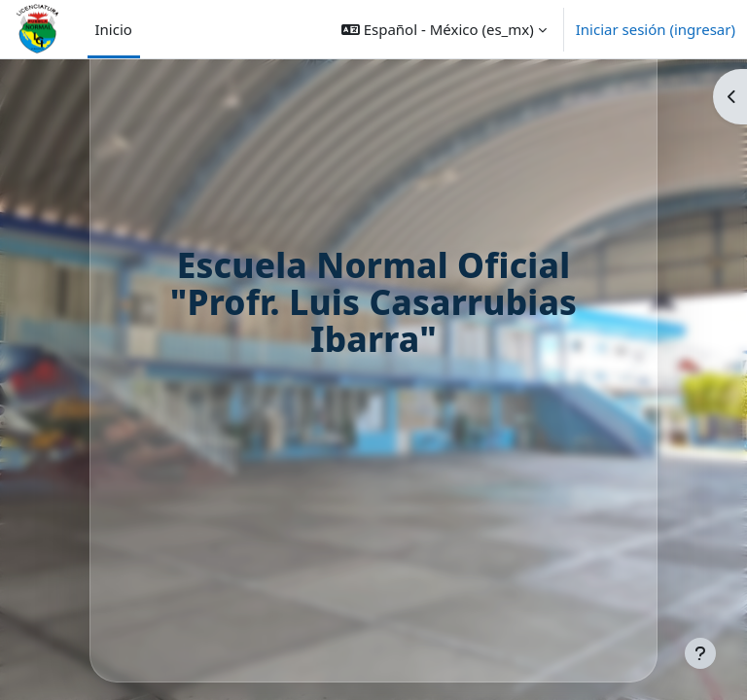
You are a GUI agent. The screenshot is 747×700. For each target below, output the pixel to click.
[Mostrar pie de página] (700, 653)
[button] (444, 29)
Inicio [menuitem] (114, 29)
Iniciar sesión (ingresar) (656, 29)
